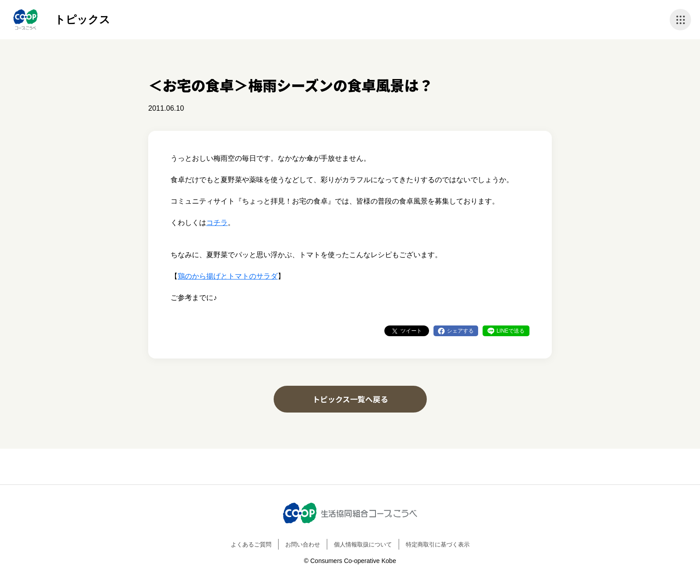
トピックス (82, 19)
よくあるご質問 (251, 544)
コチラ (217, 223)
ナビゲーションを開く (680, 20)
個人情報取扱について (363, 544)
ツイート (411, 331)
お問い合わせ (303, 544)
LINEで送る (510, 331)
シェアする (460, 331)
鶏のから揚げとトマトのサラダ (228, 276)
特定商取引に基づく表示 (438, 544)
